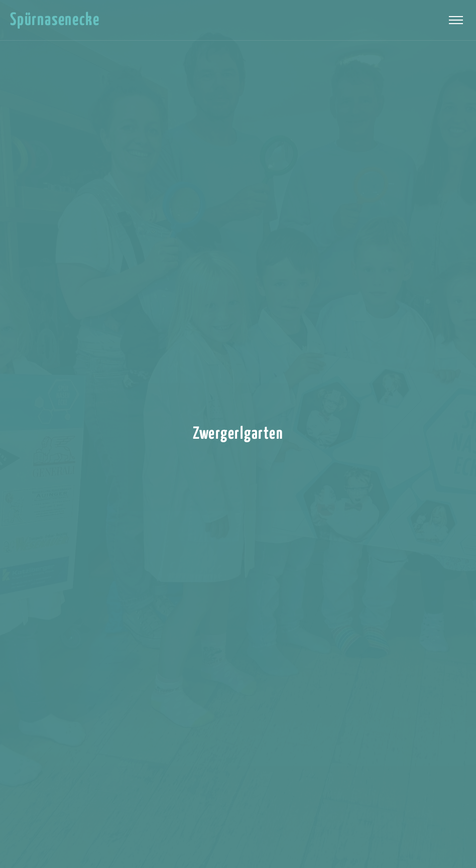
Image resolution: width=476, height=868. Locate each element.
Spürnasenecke (55, 20)
